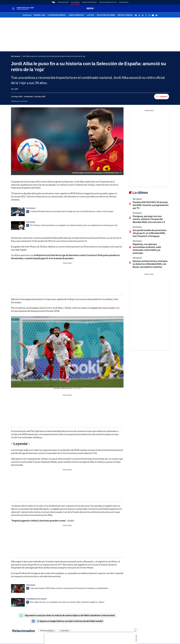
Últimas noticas (63, 2)
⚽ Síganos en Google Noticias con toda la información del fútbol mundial (67, 621)
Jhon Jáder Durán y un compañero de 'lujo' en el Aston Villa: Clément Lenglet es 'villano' (67, 602)
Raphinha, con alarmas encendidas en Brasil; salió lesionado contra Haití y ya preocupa (147, 249)
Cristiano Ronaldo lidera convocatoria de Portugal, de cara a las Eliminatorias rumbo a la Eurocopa (71, 211)
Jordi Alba (65, 631)
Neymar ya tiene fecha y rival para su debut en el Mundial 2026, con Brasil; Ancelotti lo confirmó (150, 264)
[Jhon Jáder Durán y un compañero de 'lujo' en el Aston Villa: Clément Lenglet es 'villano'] (18, 602)
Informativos (124, 2)
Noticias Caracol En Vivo (108, 2)
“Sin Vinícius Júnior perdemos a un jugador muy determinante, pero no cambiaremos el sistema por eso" (74, 225)
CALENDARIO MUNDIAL (57, 15)
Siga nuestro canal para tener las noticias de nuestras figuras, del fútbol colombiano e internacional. (67, 615)
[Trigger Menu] (13, 9)
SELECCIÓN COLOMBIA (106, 15)
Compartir (162, 97)
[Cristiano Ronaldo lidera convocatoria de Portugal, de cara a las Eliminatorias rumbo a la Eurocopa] (18, 212)
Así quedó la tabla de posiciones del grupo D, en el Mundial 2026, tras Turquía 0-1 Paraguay (150, 233)
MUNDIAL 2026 (39, 15)
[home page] (53, 2)
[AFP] (16, 89)
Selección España (47, 631)
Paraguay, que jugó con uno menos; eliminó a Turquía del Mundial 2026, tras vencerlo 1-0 (149, 219)
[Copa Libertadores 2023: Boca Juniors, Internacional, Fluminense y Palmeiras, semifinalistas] (18, 589)
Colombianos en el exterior (36, 599)
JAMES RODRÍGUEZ (76, 15)
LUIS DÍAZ (90, 15)
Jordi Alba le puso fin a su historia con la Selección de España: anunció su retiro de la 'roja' (54, 56)
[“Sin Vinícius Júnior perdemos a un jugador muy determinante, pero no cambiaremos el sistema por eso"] (18, 226)
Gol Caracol (75, 2)
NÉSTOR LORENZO (125, 15)
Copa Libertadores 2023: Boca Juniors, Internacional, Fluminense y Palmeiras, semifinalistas (69, 588)
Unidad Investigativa (89, 2)
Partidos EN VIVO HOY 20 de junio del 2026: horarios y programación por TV (151, 205)
